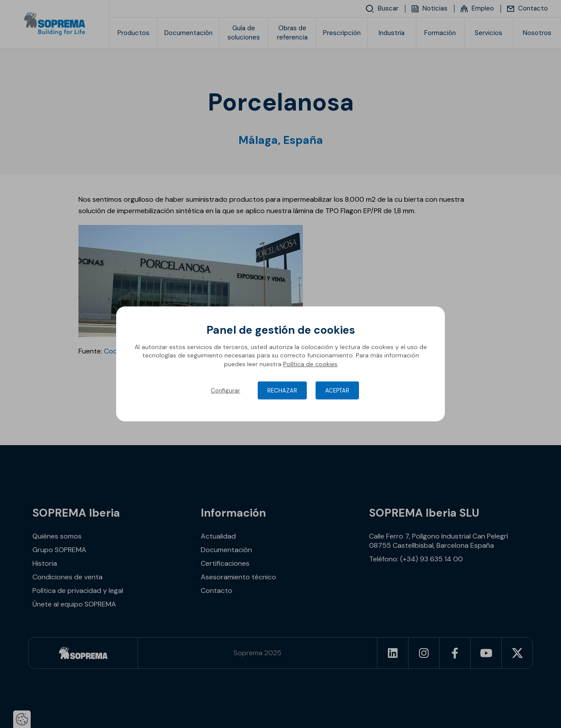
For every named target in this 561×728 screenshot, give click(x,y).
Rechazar (282, 391)
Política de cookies (310, 364)
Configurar (225, 391)
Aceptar (337, 391)
